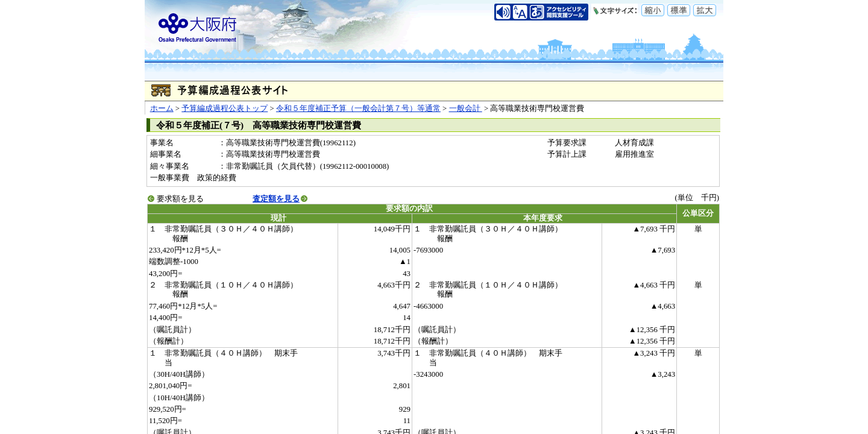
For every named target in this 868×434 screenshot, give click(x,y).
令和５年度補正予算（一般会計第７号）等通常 (358, 108)
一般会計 (466, 108)
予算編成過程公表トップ (225, 108)
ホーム (162, 108)
